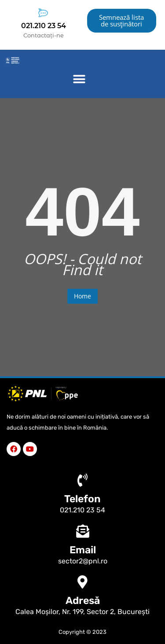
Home (82, 296)
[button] (79, 79)
